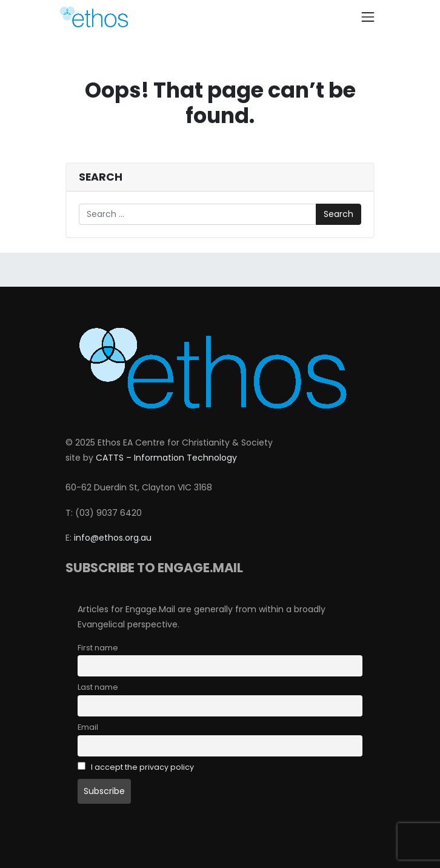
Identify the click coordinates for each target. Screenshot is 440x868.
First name (98, 648)
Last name (98, 687)
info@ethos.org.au (113, 538)
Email (88, 727)
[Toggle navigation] (368, 17)
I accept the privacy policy (142, 767)
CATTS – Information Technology (166, 458)
